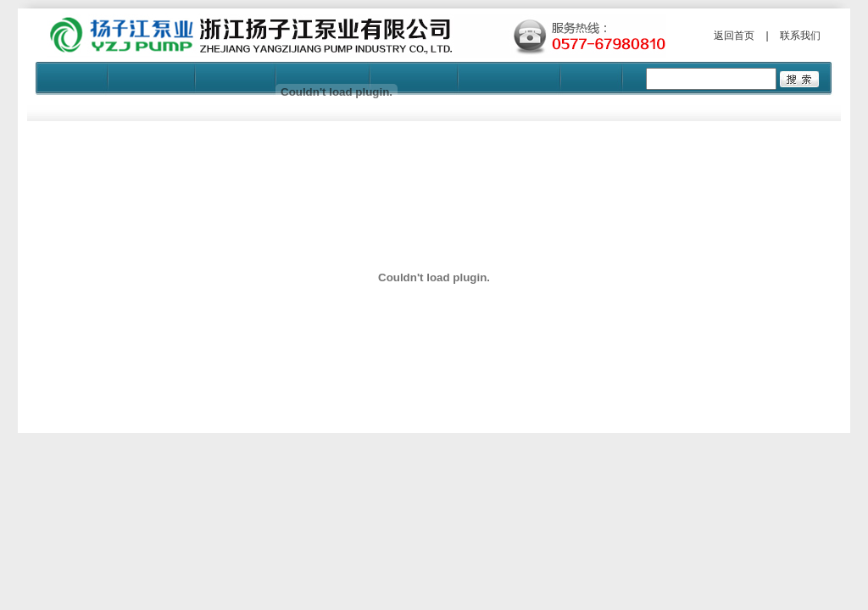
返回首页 (734, 36)
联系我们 (800, 36)
